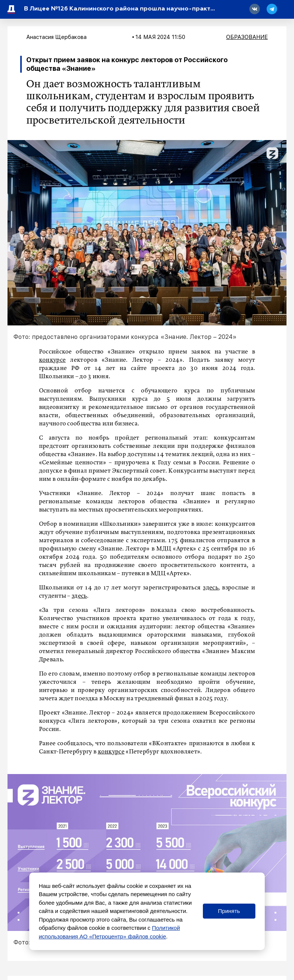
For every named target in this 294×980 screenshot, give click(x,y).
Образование (247, 37)
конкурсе (52, 360)
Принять (229, 911)
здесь (211, 588)
